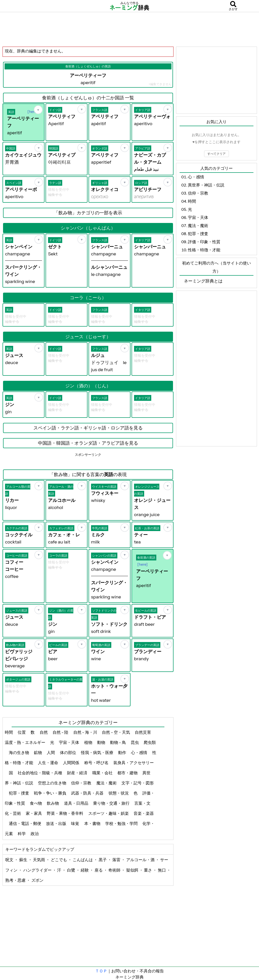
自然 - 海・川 (86, 732)
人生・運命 (48, 763)
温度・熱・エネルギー (25, 742)
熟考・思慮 (16, 880)
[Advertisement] (129, 29)
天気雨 (39, 860)
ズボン (37, 880)
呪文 (10, 860)
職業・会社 (103, 773)
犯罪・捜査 (19, 793)
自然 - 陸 (61, 732)
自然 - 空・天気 (116, 732)
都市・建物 (128, 773)
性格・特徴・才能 (204, 250)
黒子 (103, 860)
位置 (22, 732)
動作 (123, 752)
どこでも (59, 860)
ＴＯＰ (101, 971)
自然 (44, 732)
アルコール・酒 (141, 860)
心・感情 (139, 752)
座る (99, 870)
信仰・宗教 (82, 783)
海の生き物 (19, 752)
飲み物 (53, 803)
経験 (85, 870)
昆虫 (135, 742)
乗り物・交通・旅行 (112, 803)
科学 (22, 834)
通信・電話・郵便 (25, 823)
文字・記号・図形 (138, 783)
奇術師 (115, 870)
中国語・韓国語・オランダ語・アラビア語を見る (88, 443)
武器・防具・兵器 (88, 793)
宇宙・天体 (69, 742)
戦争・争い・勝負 (50, 793)
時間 (9, 732)
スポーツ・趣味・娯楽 (109, 813)
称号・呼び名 (97, 763)
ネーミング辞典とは (203, 281)
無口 (162, 870)
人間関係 (71, 763)
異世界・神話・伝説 (206, 185)
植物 (89, 742)
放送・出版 (57, 823)
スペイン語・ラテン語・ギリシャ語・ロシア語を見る (88, 428)
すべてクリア (217, 154)
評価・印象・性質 (204, 242)
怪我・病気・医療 (98, 752)
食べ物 (36, 803)
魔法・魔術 (107, 783)
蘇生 (24, 860)
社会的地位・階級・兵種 (40, 773)
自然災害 (143, 732)
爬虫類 (150, 742)
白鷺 (71, 870)
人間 (51, 752)
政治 (35, 834)
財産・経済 (78, 773)
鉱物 (38, 752)
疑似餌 (133, 870)
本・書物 (93, 823)
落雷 (117, 860)
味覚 (75, 823)
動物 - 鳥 (118, 742)
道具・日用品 (77, 803)
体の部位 (68, 752)
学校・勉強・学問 (122, 823)
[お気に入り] (38, 110)
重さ (148, 870)
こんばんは (83, 860)
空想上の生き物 (52, 783)
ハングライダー (38, 870)
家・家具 (34, 813)
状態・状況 (119, 793)
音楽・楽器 (144, 813)
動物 (102, 742)
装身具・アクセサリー (134, 763)
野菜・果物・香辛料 (65, 813)
